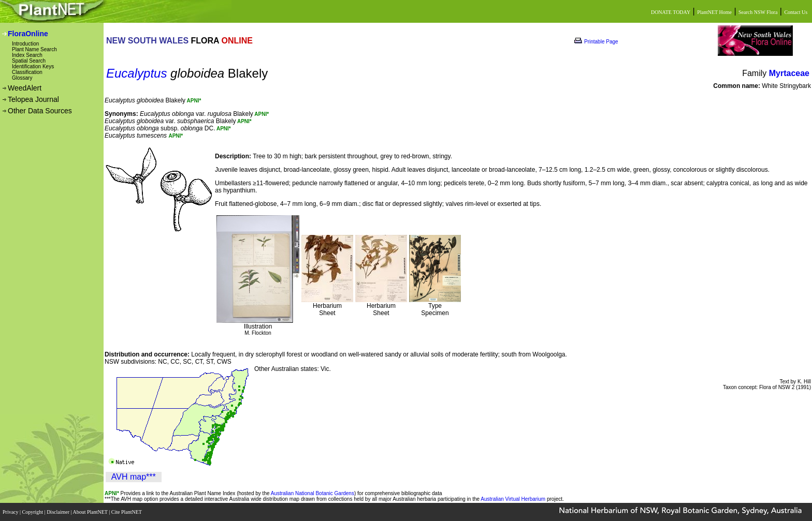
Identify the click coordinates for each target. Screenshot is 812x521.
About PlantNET (91, 512)
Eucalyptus (136, 73)
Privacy (11, 512)
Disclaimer (59, 512)
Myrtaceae (789, 73)
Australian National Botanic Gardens (313, 493)
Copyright (33, 512)
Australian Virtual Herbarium (513, 499)
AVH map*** (134, 477)
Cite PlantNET (127, 512)
